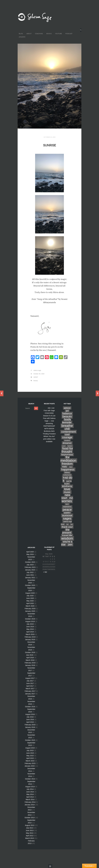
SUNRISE (49, 145)
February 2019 (30, 637)
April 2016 (30, 722)
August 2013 (30, 825)
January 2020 (30, 611)
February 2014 (30, 802)
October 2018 (30, 652)
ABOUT (29, 34)
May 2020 (30, 601)
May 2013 (30, 833)
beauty (36, 381)
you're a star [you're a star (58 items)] (67, 543)
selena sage (37, 370)
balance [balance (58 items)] (67, 414)
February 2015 (30, 763)
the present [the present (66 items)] (67, 531)
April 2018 (30, 658)
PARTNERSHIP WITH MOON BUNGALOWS (49, 429)
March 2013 (30, 838)
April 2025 (30, 552)
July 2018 (30, 655)
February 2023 (30, 567)
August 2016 (30, 714)
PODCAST (69, 34)
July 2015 (30, 750)
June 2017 (30, 683)
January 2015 (30, 766)
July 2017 (30, 681)
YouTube (58, 34)
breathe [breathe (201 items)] (67, 426)
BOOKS (49, 34)
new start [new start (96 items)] (66, 497)
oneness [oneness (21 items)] (67, 507)
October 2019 (30, 619)
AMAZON (22, 37)
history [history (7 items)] (67, 472)
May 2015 (30, 756)
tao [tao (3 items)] (72, 524)
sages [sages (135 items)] (67, 518)
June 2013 (30, 830)
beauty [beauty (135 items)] (67, 417)
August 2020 (30, 593)
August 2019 (30, 621)
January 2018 (30, 665)
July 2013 (30, 828)
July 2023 (30, 565)
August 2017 (30, 678)
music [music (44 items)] (67, 492)
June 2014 (30, 792)
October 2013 (30, 818)
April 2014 (30, 797)
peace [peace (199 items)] (67, 510)
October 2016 (30, 707)
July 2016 (30, 717)
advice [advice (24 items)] (67, 408)
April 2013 (30, 836)
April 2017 (30, 686)
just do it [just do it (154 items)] (67, 479)
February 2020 (30, 609)
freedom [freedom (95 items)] (67, 464)
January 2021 (30, 578)
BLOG (21, 34)
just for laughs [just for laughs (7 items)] (68, 482)
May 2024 (30, 554)
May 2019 (30, 629)
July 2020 (30, 596)
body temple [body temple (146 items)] (67, 421)
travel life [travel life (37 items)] (67, 536)
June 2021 (30, 575)
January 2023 (30, 570)
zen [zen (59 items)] (70, 544)
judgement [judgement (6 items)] (67, 475)
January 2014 (30, 805)
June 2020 (30, 598)
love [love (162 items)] (67, 489)
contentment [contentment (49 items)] (69, 432)
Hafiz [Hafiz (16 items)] (65, 467)
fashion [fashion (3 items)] (70, 446)
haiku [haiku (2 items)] (71, 467)
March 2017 (30, 689)
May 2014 (30, 794)
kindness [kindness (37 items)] (67, 486)
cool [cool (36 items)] (67, 435)
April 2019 (30, 632)
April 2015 (30, 758)
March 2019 (30, 634)
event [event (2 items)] (64, 446)
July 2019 (30, 624)
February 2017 (30, 691)
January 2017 (30, 694)
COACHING (39, 34)
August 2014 (30, 787)
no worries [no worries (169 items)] (67, 500)
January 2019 (30, 640)
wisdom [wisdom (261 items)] (67, 538)
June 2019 (30, 627)
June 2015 (30, 753)
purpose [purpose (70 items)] (67, 515)
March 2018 (30, 660)
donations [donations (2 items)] (67, 440)
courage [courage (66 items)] (67, 437)
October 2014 (30, 779)
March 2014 (30, 799)
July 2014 (30, 789)
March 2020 (30, 606)
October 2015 (30, 740)
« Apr (45, 572)
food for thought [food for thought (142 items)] (67, 450)
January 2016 (30, 727)
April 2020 (30, 603)
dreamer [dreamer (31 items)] (67, 443)
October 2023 (30, 562)
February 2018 (30, 663)
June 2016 (30, 720)
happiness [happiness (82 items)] (68, 469)
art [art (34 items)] (67, 411)
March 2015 (30, 761)
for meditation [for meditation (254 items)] (68, 459)
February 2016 (30, 725)
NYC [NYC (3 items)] (67, 504)
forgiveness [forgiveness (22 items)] (67, 455)
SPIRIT (36, 377)
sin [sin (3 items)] (67, 524)
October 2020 (30, 585)
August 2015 (30, 748)
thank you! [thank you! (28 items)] (67, 527)
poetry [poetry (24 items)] (67, 513)
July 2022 (30, 572)
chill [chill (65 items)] (67, 429)
